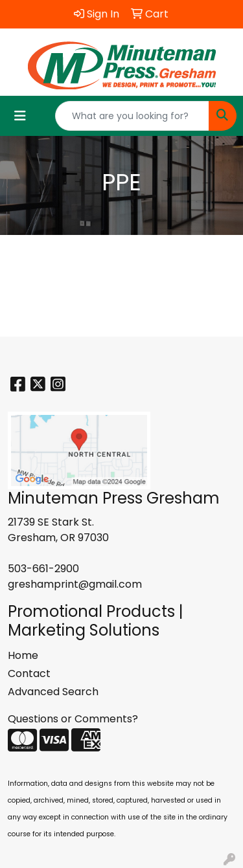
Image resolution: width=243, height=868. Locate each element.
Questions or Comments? (73, 719)
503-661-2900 (43, 569)
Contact (29, 673)
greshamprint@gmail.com (75, 584)
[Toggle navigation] (20, 116)
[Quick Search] (132, 116)
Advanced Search (53, 692)
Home (23, 655)
